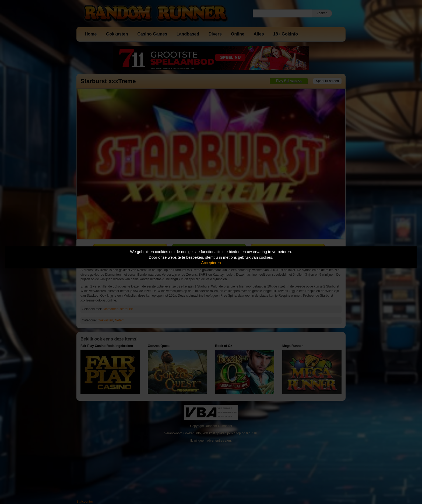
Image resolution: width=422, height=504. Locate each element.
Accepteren (211, 263)
